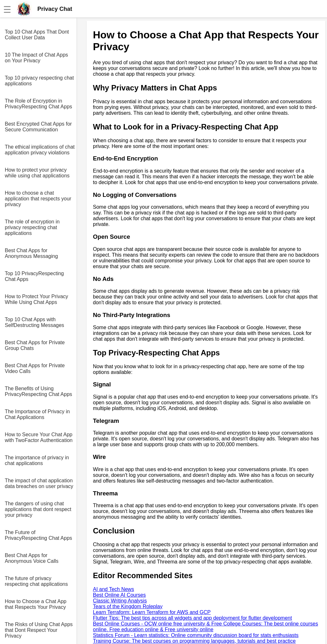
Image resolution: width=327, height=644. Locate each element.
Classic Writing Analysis (120, 601)
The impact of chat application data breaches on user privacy (39, 483)
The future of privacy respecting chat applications (36, 581)
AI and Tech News (114, 589)
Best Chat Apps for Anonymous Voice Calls (32, 558)
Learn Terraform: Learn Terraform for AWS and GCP (152, 612)
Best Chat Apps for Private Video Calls (35, 368)
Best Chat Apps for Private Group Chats (35, 345)
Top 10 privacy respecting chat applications (39, 81)
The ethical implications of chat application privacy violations (40, 150)
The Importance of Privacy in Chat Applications (37, 414)
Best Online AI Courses (119, 595)
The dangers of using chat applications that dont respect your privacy (38, 509)
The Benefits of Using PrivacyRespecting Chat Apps (38, 391)
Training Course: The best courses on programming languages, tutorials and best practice (194, 641)
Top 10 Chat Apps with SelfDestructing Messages (34, 322)
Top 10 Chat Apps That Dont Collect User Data (37, 35)
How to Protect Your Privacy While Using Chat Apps (36, 299)
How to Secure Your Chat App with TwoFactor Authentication (39, 437)
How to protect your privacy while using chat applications (37, 173)
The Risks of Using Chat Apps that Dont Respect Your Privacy (39, 630)
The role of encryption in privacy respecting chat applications (32, 227)
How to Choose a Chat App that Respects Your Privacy (36, 604)
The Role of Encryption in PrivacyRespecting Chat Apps (38, 104)
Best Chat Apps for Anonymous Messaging (31, 253)
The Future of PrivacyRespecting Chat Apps (38, 535)
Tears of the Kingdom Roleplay (128, 606)
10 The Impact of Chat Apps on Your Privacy (36, 58)
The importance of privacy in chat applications (37, 460)
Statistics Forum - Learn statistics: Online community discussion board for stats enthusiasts (196, 635)
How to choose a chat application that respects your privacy (38, 199)
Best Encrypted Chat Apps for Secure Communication (38, 127)
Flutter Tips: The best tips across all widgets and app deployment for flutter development (192, 618)
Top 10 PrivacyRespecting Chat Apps (34, 276)
